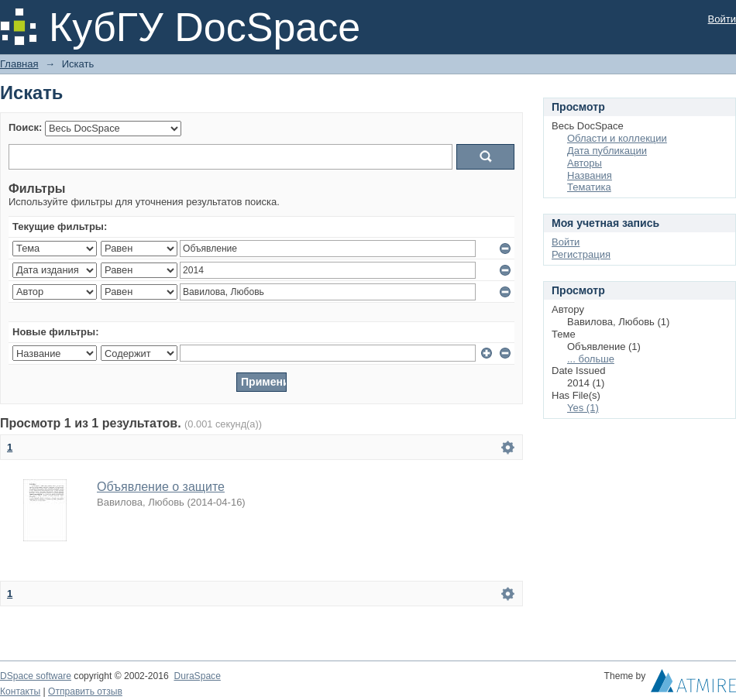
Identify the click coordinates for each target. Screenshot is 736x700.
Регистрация (581, 254)
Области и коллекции (617, 138)
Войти (722, 19)
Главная (19, 64)
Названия (590, 175)
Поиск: (25, 127)
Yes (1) (583, 408)
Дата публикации (607, 151)
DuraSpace (197, 676)
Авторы (585, 163)
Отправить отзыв (85, 691)
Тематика (589, 187)
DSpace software (36, 676)
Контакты (20, 691)
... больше (591, 359)
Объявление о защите (161, 487)
